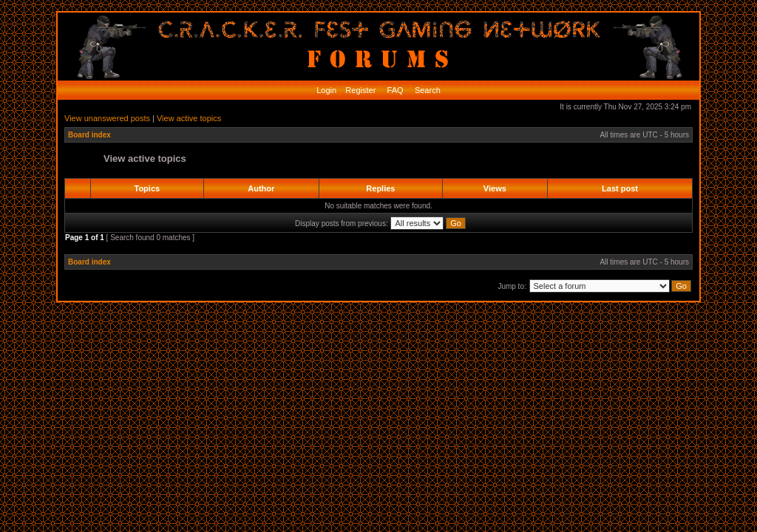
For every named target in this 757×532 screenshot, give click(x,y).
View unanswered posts (107, 118)
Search (427, 90)
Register (359, 90)
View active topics (189, 118)
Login (326, 90)
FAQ (394, 90)
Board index (89, 135)
